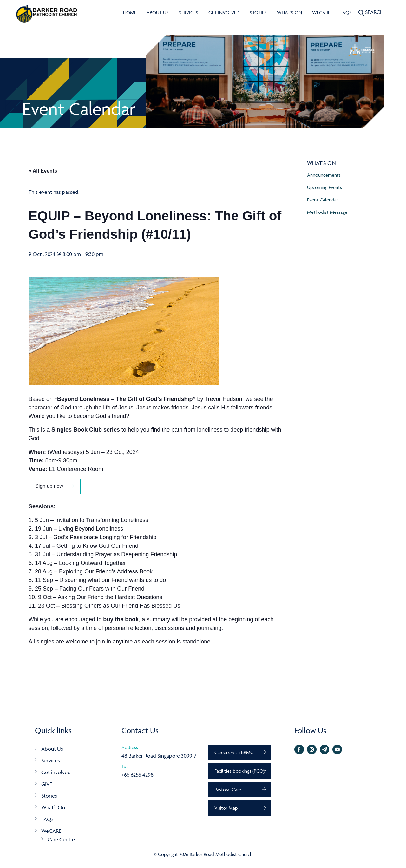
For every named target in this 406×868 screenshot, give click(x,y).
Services (189, 13)
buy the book (121, 619)
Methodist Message (327, 212)
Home (130, 13)
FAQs (346, 13)
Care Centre (61, 839)
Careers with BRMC (234, 752)
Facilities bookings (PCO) (239, 771)
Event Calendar (323, 200)
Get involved (224, 13)
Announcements (324, 175)
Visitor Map (226, 808)
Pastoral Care (228, 790)
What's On (289, 13)
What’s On (53, 807)
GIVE (47, 784)
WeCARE (321, 13)
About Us (158, 13)
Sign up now (49, 486)
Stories (258, 13)
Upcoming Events (324, 187)
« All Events (43, 171)
